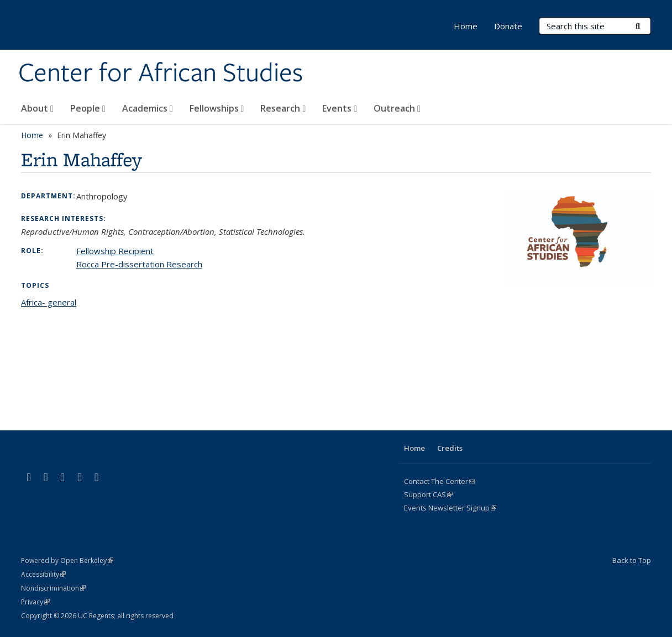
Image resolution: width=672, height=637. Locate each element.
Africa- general (49, 302)
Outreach (397, 108)
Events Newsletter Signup (450, 508)
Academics (148, 108)
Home (466, 26)
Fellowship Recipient (115, 251)
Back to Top (632, 560)
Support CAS (428, 494)
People (88, 108)
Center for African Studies (161, 73)
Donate (508, 26)
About (37, 108)
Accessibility (43, 574)
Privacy (35, 602)
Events (340, 108)
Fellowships (217, 108)
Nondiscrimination (53, 588)
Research (283, 108)
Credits (450, 448)
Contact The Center (439, 481)
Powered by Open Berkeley (67, 560)
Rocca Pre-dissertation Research (139, 264)
